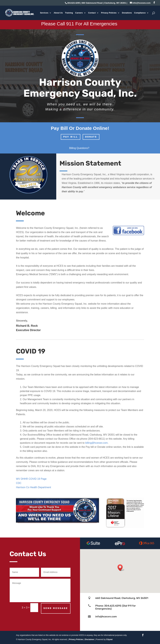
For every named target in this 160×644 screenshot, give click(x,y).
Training (69, 13)
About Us (58, 13)
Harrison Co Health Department (33, 487)
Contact (92, 13)
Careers (79, 13)
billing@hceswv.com (96, 443)
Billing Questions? (79, 148)
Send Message (56, 608)
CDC (19, 483)
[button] (121, 568)
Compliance (140, 13)
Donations (127, 13)
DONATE (91, 137)
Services (44, 13)
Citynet (109, 639)
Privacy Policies (109, 13)
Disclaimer (89, 639)
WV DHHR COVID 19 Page (31, 479)
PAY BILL (71, 137)
